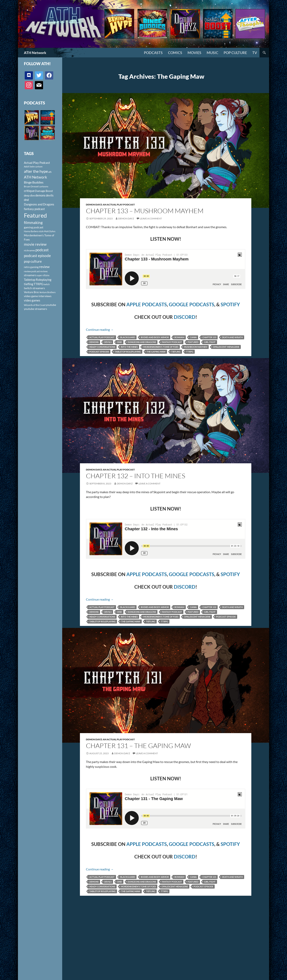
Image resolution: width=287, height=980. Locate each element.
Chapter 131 (209, 877)
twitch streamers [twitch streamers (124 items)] (34, 288)
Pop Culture (235, 53)
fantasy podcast (172, 342)
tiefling (176, 352)
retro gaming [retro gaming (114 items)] (31, 267)
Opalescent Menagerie (226, 347)
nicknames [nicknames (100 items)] (29, 250)
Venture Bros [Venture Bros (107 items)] (31, 292)
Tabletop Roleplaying (128, 352)
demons (94, 342)
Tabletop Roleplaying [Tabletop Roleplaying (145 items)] (38, 280)
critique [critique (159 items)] (29, 191)
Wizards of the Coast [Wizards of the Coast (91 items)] (35, 305)
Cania (193, 337)
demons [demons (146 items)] (40, 195)
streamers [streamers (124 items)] (30, 275)
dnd (120, 342)
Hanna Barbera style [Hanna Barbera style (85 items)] (34, 231)
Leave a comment (151, 218)
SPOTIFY (230, 304)
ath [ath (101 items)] (50, 172)
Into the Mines (129, 347)
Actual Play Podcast (102, 337)
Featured (193, 342)
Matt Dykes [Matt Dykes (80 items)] (50, 231)
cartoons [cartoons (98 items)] (44, 186)
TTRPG (190, 352)
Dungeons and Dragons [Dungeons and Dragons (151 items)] (39, 204)
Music (212, 53)
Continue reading (100, 329)
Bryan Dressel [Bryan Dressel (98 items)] (31, 186)
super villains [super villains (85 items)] (43, 275)
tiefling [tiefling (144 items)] (29, 284)
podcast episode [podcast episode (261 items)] (37, 256)
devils (108, 342)
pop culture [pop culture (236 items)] (33, 261)
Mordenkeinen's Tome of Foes (161, 347)
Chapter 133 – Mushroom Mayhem (145, 211)
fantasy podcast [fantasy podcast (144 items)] (34, 209)
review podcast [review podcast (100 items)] (32, 271)
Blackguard (128, 337)
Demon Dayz (126, 218)
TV (255, 53)
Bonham (179, 337)
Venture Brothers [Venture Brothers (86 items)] (47, 292)
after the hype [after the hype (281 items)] (36, 171)
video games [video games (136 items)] (32, 300)
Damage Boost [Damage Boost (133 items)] (44, 191)
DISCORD (185, 317)
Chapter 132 (209, 607)
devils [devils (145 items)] (50, 195)
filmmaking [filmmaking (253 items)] (33, 222)
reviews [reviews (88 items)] (44, 271)
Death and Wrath (232, 337)
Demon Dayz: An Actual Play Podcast (110, 205)
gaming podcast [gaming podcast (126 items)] (34, 227)
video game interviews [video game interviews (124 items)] (38, 296)
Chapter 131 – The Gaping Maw (138, 746)
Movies (194, 53)
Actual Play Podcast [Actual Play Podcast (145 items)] (37, 163)
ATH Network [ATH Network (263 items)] (35, 177)
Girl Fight (210, 342)
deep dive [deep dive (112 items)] (29, 195)
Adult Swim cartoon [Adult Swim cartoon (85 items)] (33, 166)
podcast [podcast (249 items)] (42, 250)
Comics (175, 53)
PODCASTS (153, 53)
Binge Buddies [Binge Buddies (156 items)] (34, 182)
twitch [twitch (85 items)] (47, 284)
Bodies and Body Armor (155, 337)
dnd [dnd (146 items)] (26, 200)
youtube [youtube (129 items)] (51, 305)
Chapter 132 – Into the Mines (136, 476)
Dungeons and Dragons (142, 342)
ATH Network (35, 53)
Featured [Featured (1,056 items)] (35, 215)
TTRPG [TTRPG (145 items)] (38, 284)
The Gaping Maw (156, 352)
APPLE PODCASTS (147, 304)
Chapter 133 (209, 337)
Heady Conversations (102, 347)
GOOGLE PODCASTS (192, 304)
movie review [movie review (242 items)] (35, 244)
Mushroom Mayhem (196, 347)
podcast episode (99, 352)
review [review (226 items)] (44, 267)
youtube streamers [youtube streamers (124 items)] (35, 309)
